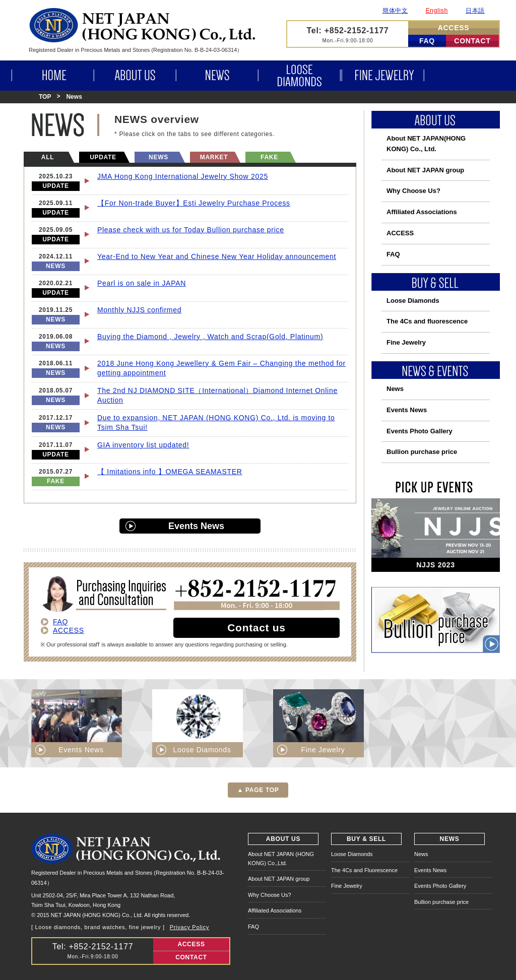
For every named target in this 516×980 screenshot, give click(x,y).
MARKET (214, 157)
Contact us (256, 628)
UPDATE (103, 157)
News (395, 389)
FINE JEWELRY (384, 76)
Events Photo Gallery (420, 431)
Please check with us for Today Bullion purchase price (191, 230)
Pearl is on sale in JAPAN (142, 283)
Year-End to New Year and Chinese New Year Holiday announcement (217, 256)
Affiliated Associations (422, 212)
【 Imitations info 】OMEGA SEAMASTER (170, 472)
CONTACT (472, 41)
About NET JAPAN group (425, 170)
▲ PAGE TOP (258, 790)
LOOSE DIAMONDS (300, 76)
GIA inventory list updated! (143, 445)
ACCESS (454, 28)
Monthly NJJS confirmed (139, 310)
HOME (51, 76)
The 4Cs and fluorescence (427, 321)
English (437, 11)
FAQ (427, 41)
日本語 (475, 11)
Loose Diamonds (413, 301)
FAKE (269, 157)
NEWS (216, 76)
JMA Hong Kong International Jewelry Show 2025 (183, 176)
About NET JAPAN (426, 144)
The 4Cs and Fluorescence (364, 870)
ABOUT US (135, 76)
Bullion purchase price (422, 452)
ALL (48, 157)
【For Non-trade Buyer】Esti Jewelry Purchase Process (194, 203)
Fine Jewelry (406, 342)
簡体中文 (395, 11)
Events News (196, 526)
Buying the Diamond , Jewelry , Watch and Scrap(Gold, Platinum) (210, 337)
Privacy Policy (189, 927)
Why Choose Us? (413, 191)
